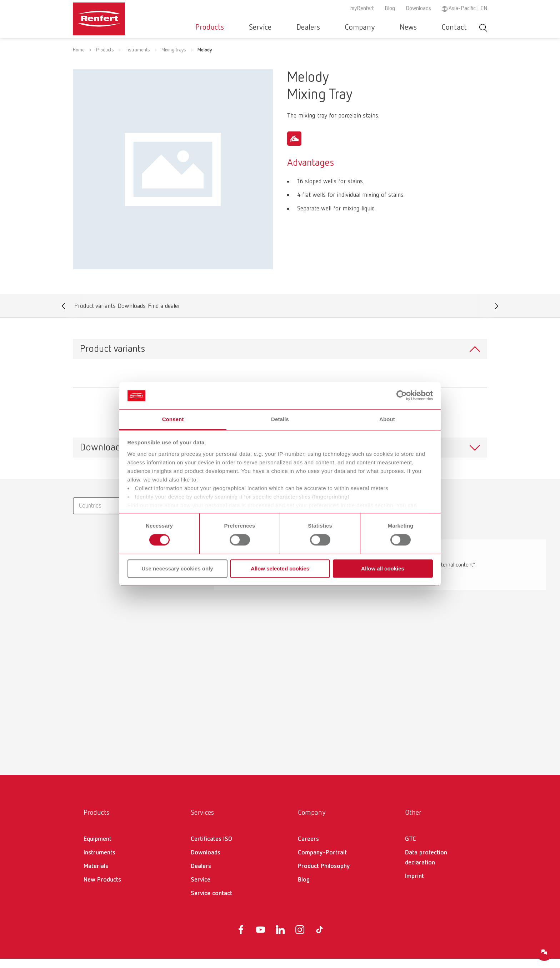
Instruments (138, 59)
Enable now (377, 589)
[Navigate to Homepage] (121, 16)
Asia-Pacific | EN (468, 9)
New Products (102, 889)
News (424, 28)
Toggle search (483, 28)
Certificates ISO (211, 848)
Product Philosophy (324, 875)
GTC (411, 848)
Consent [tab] (173, 419)
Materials (96, 875)
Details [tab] (280, 419)
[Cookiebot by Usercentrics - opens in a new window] (402, 396)
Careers (308, 848)
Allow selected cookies (280, 568)
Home (79, 59)
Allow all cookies (383, 568)
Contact (460, 28)
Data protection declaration (426, 867)
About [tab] (387, 419)
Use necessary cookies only (177, 568)
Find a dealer (164, 317)
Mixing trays (174, 59)
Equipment (97, 848)
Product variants (95, 317)
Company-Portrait (322, 862)
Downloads (418, 9)
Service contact (211, 903)
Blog (390, 9)
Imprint (414, 885)
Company (387, 28)
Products (269, 28)
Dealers (346, 28)
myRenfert (362, 9)
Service (308, 28)
